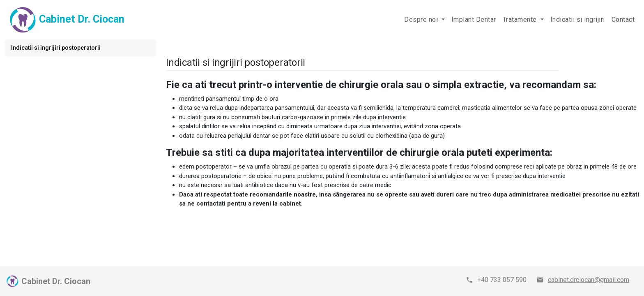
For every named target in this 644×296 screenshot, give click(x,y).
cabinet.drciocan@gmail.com (589, 280)
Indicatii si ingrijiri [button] (578, 20)
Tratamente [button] (521, 20)
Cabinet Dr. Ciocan (65, 20)
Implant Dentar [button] (474, 20)
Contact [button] (623, 20)
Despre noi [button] (422, 20)
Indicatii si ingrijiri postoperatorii (56, 48)
